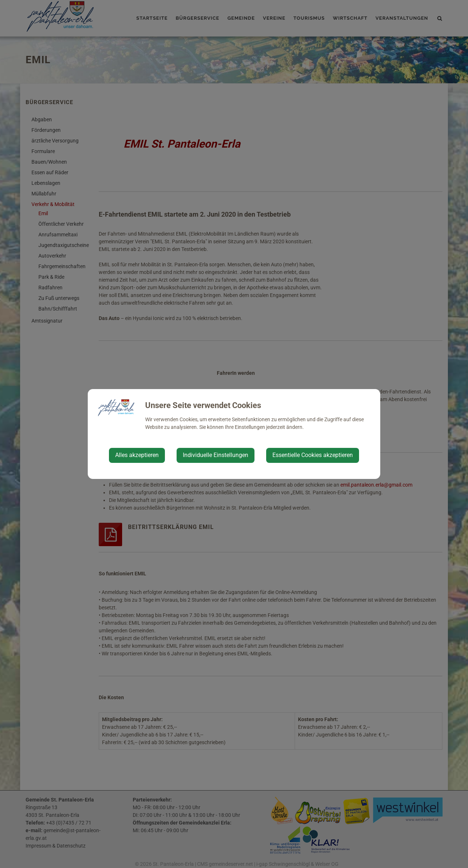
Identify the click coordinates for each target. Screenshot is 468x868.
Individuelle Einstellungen (216, 455)
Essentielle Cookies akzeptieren (313, 455)
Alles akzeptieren (137, 455)
